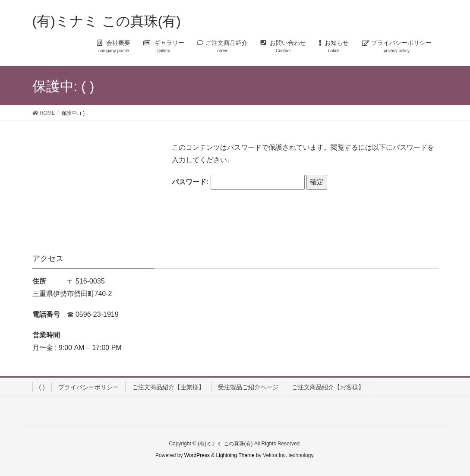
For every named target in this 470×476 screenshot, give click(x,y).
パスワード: (238, 182)
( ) (42, 387)
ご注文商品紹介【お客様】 (328, 387)
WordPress (197, 455)
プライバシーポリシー (88, 387)
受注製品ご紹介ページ (248, 387)
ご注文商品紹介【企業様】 (168, 387)
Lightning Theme (235, 455)
